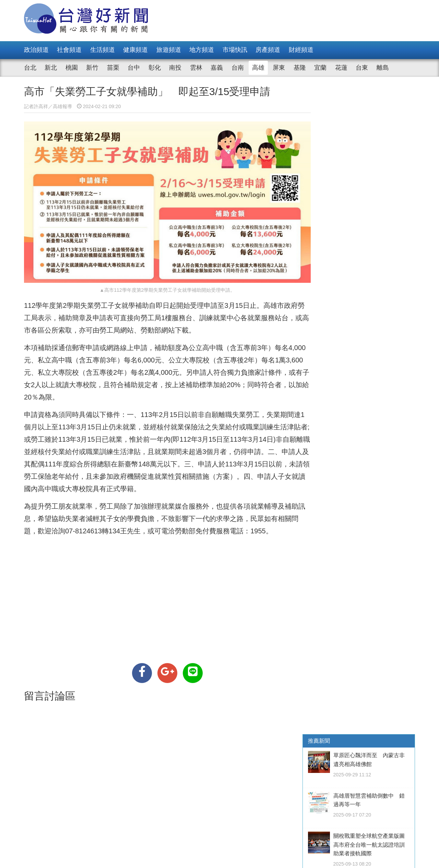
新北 (51, 68)
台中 (134, 68)
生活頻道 (103, 50)
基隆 (300, 68)
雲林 (196, 68)
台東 (362, 68)
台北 (30, 68)
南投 (175, 68)
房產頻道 (268, 50)
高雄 (258, 68)
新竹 (92, 68)
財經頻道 (301, 50)
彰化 (155, 68)
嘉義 (217, 68)
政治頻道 (36, 50)
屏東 (279, 68)
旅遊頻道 (169, 50)
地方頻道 (202, 50)
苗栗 (113, 68)
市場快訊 (235, 50)
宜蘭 (320, 68)
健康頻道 (135, 50)
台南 (238, 68)
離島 (383, 68)
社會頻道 (69, 50)
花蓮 (341, 68)
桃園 (72, 68)
